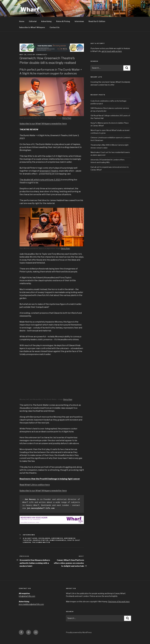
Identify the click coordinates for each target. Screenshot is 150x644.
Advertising (46, 27)
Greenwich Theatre (49, 176)
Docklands (44, 544)
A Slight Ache (30, 544)
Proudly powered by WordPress (79, 638)
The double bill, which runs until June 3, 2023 (40, 185)
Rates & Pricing (63, 27)
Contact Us (55, 33)
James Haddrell (58, 546)
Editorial (33, 27)
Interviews (79, 27)
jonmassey (42, 60)
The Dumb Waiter (41, 548)
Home (22, 27)
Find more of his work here (119, 607)
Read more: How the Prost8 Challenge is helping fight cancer (50, 484)
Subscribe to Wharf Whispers (32, 33)
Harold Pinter (41, 546)
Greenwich (57, 544)
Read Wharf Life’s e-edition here (35, 490)
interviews (29, 540)
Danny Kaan (67, 124)
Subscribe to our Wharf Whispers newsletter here (43, 129)
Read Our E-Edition (97, 27)
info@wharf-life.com (27, 602)
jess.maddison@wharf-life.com (31, 610)
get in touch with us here (112, 57)
